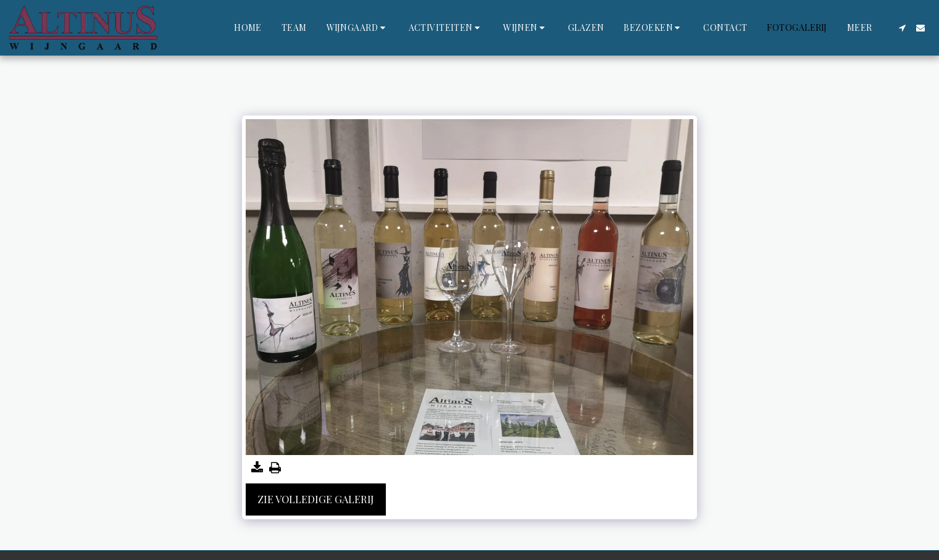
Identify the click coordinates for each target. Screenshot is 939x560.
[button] (358, 28)
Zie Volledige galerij (316, 499)
